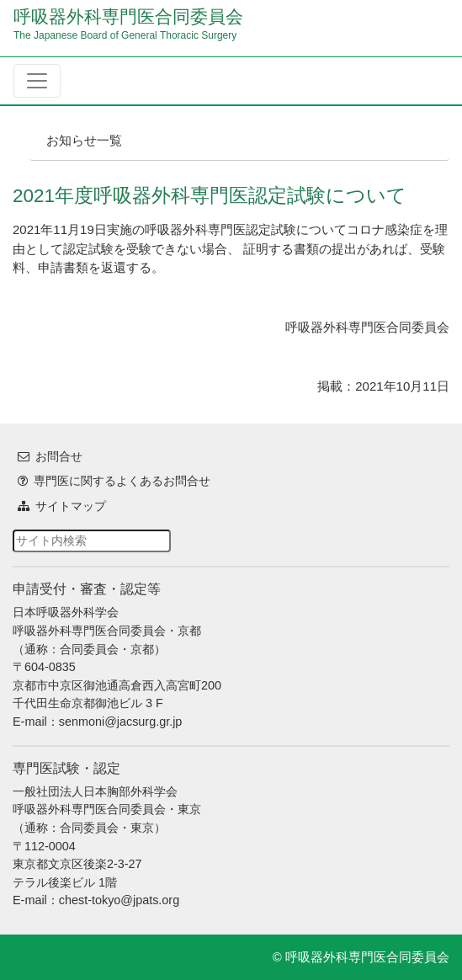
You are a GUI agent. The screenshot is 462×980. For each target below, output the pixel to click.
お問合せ (59, 456)
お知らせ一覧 (84, 140)
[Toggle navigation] (37, 81)
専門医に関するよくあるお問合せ (122, 481)
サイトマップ (71, 506)
